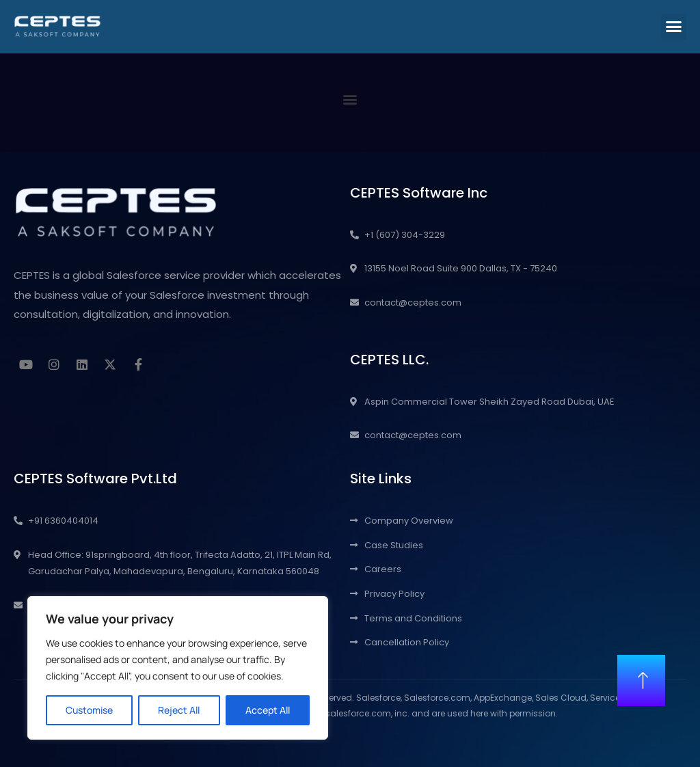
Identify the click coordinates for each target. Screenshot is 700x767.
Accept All (268, 710)
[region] (178, 668)
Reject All (179, 710)
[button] (674, 27)
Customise (89, 710)
